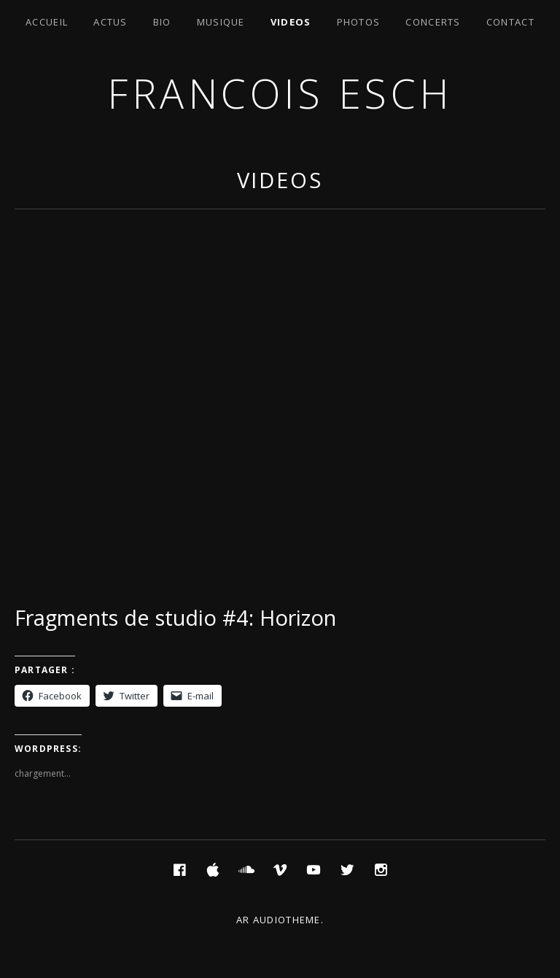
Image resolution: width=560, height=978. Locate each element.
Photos (359, 22)
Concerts (433, 22)
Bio (162, 22)
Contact (510, 22)
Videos (291, 22)
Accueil (47, 22)
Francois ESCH (280, 93)
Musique (221, 22)
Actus (110, 22)
